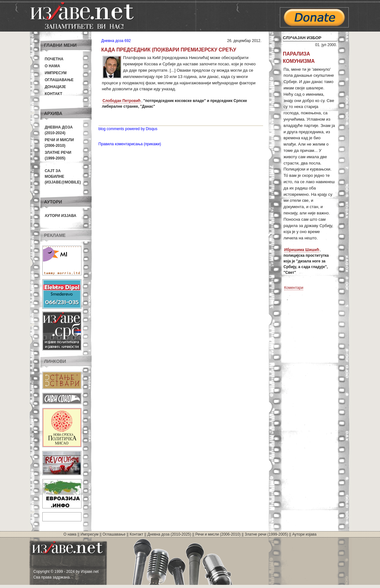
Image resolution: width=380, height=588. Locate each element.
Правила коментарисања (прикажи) (130, 144)
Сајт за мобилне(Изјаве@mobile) (63, 177)
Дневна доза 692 (116, 41)
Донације (55, 87)
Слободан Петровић (122, 101)
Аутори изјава (61, 216)
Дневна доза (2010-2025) (169, 534)
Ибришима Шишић (302, 250)
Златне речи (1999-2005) (266, 534)
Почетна (54, 59)
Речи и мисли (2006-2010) (218, 534)
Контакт (54, 94)
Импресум (56, 73)
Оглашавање (59, 80)
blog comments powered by (128, 129)
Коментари (294, 288)
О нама (53, 66)
